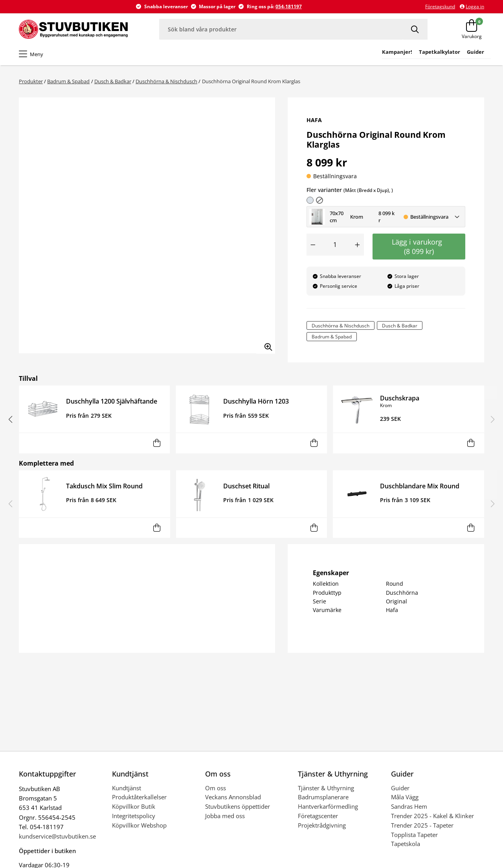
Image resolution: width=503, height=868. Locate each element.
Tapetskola (406, 844)
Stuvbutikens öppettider (238, 806)
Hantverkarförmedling (328, 806)
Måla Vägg (405, 797)
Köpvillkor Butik (134, 806)
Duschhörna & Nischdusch (166, 81)
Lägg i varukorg (419, 247)
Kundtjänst (127, 788)
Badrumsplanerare (323, 797)
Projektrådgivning (322, 825)
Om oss (216, 788)
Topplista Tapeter (414, 835)
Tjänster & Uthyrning (326, 788)
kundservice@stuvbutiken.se (57, 836)
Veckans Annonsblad (233, 797)
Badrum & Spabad (68, 81)
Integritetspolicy (134, 816)
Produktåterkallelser (139, 797)
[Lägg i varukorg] (157, 443)
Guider (400, 788)
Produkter (31, 81)
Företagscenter (318, 816)
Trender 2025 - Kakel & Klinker (432, 816)
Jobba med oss (225, 816)
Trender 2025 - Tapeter (422, 825)
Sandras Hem (409, 806)
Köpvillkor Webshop (139, 825)
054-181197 (289, 6)
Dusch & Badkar (113, 81)
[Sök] (415, 29)
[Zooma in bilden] (266, 344)
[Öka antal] (358, 245)
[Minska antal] (313, 245)
